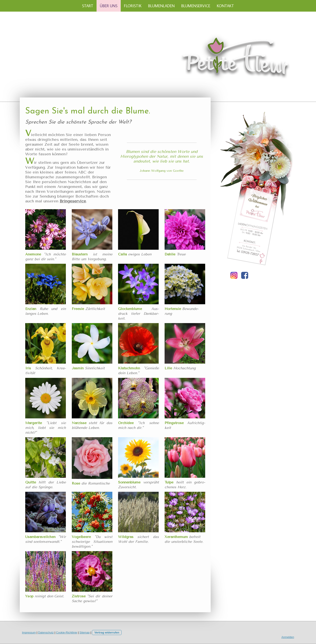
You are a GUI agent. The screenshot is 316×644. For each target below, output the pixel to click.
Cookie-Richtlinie (66, 632)
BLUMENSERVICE (196, 6)
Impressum (29, 632)
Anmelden (288, 637)
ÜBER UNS (109, 6)
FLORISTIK (133, 6)
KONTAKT (225, 6)
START (88, 6)
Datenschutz (46, 632)
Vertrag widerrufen (107, 632)
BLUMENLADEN (161, 6)
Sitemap (85, 632)
